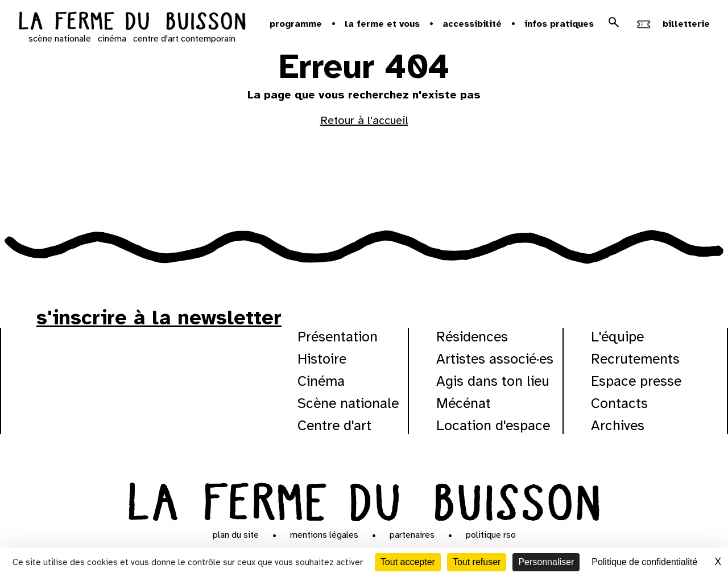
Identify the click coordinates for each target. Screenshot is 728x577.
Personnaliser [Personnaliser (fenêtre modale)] (546, 562)
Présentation (338, 337)
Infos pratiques (559, 24)
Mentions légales (324, 535)
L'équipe (617, 337)
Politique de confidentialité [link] (644, 562)
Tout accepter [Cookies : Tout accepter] (408, 562)
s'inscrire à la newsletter (159, 318)
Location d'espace (493, 425)
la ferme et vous (382, 24)
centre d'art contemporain (184, 39)
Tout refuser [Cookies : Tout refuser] (477, 562)
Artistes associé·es (495, 359)
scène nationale (60, 39)
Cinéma (321, 381)
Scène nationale (348, 403)
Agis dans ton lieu (493, 381)
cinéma (112, 39)
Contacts (619, 403)
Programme (296, 24)
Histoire (322, 359)
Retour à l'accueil (364, 120)
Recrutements (635, 359)
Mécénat (464, 403)
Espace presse (636, 381)
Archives (618, 425)
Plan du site (236, 535)
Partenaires (412, 535)
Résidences (472, 337)
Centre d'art (334, 425)
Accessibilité (472, 24)
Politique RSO (491, 535)
